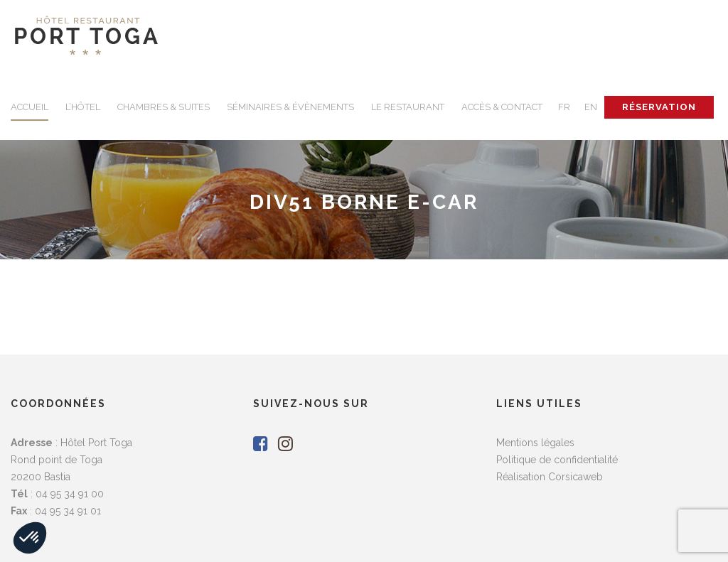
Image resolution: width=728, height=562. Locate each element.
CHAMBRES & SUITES (164, 107)
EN (591, 107)
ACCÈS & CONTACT (502, 107)
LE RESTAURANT (408, 107)
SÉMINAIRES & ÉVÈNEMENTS (290, 107)
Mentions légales (535, 443)
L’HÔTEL (83, 107)
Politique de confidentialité (557, 460)
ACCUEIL (30, 107)
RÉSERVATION (659, 107)
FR (564, 107)
